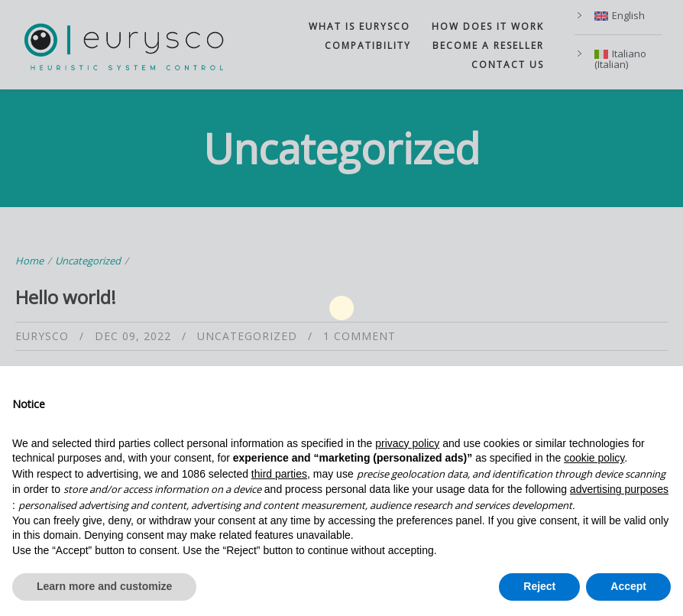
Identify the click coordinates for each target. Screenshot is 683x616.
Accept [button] (628, 586)
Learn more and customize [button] (104, 586)
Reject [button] (539, 586)
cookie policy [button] (594, 458)
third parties (279, 474)
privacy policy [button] (407, 443)
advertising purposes (619, 489)
